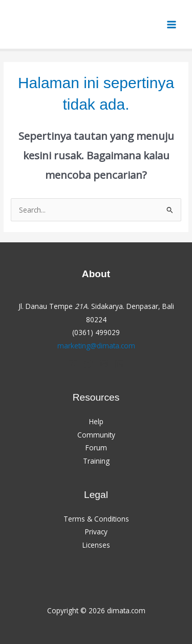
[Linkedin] (119, 364)
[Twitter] (89, 364)
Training (96, 461)
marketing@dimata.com (96, 346)
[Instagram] (104, 364)
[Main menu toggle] (172, 24)
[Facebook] (73, 364)
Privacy (96, 532)
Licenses (96, 545)
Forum (96, 448)
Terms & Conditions (96, 519)
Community (96, 435)
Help (96, 421)
